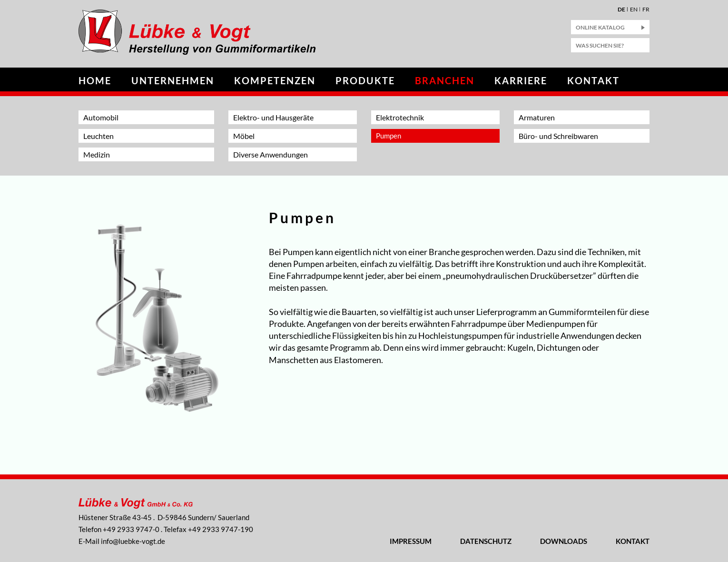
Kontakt (593, 80)
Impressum (411, 541)
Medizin (97, 154)
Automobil (101, 117)
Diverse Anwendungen (271, 154)
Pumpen (389, 136)
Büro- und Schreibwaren (558, 136)
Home (95, 80)
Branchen (445, 80)
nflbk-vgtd (133, 541)
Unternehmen (173, 80)
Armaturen (537, 117)
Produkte (365, 80)
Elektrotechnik (400, 117)
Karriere (521, 80)
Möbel (244, 136)
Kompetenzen (275, 80)
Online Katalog (600, 27)
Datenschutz (486, 541)
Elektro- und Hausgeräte (273, 117)
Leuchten (98, 136)
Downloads (564, 541)
